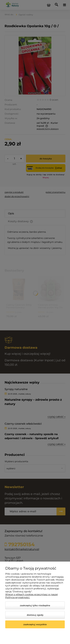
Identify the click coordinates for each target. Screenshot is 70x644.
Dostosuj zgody (35, 615)
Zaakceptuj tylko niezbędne (35, 605)
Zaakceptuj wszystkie (35, 624)
